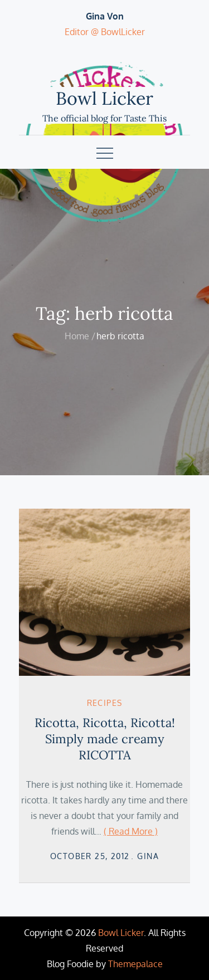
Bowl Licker (104, 98)
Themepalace (135, 964)
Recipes (105, 703)
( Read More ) (131, 831)
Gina (148, 856)
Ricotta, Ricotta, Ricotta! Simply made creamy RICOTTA (105, 738)
